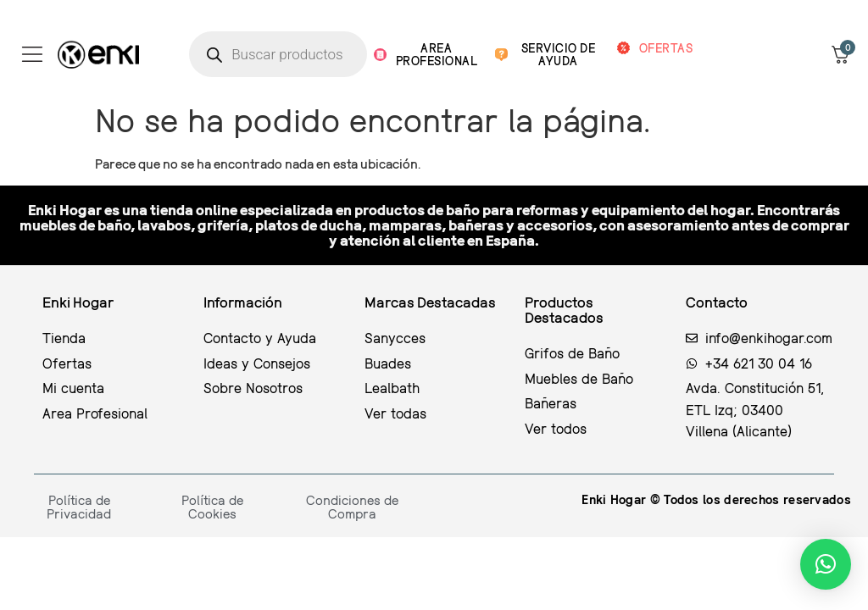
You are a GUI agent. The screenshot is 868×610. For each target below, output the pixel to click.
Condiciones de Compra (352, 507)
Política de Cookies (212, 507)
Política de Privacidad (79, 507)
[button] (826, 564)
